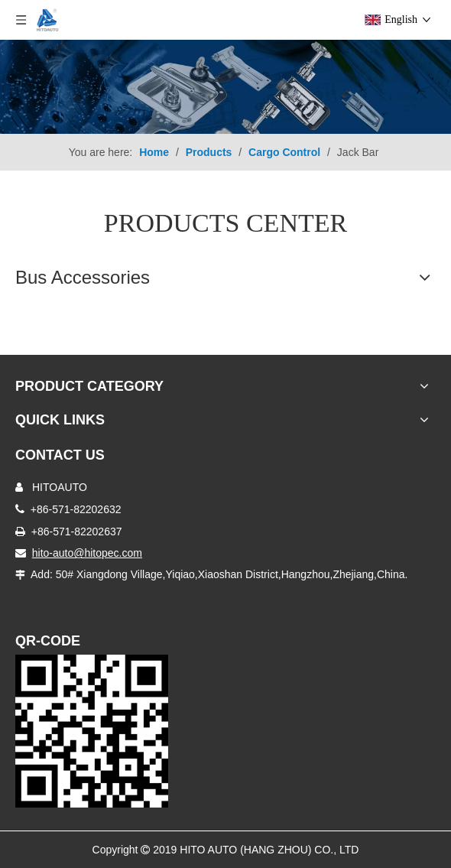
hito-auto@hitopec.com (87, 553)
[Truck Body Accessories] (226, 87)
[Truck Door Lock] (92, 731)
